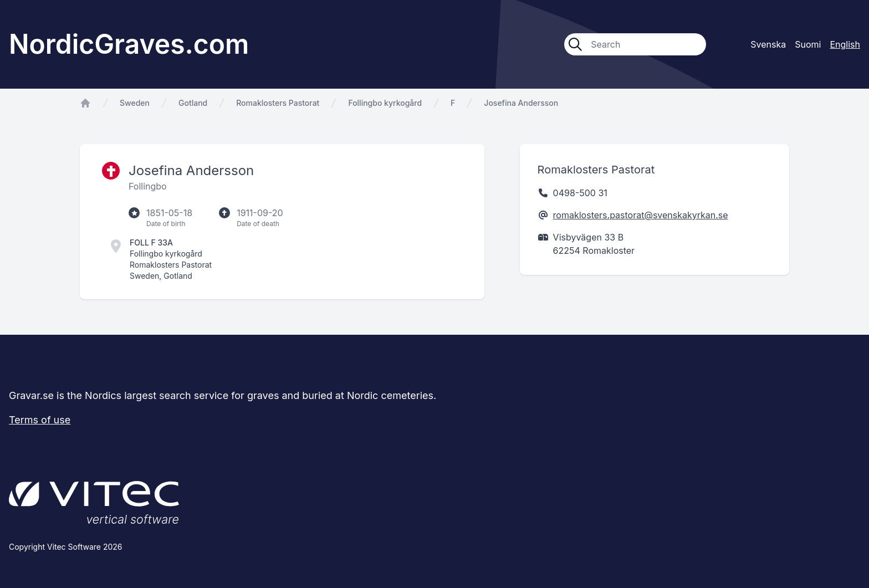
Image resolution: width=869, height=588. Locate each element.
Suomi (808, 44)
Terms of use (40, 420)
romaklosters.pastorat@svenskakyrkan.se (641, 215)
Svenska (768, 44)
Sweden (135, 103)
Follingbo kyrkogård (385, 103)
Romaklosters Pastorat (278, 103)
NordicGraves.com (129, 44)
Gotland (193, 103)
